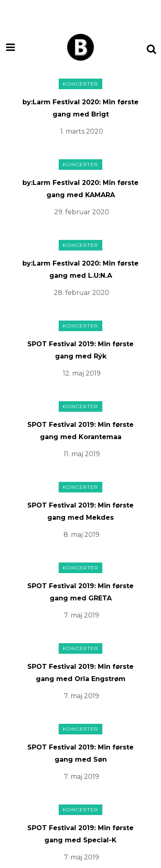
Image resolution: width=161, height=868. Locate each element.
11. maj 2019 (82, 454)
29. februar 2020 (82, 212)
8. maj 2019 (82, 535)
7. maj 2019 (82, 615)
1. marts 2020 (82, 131)
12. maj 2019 (82, 373)
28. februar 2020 (82, 293)
